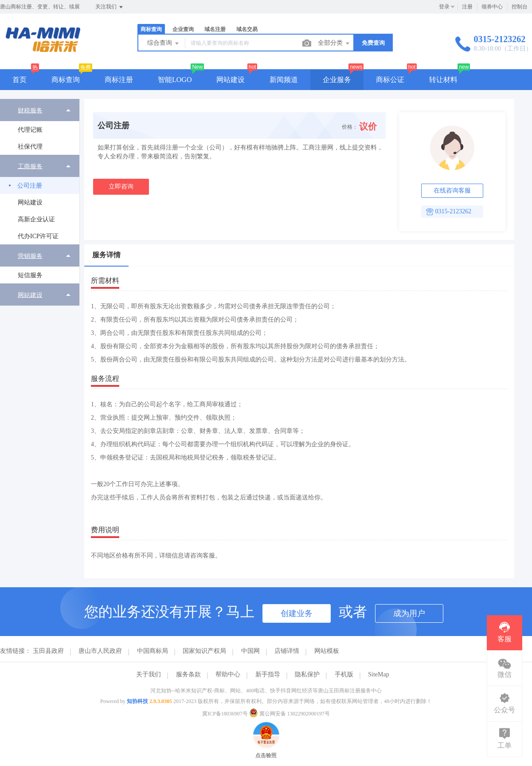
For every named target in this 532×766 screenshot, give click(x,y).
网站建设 (231, 80)
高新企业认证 (36, 219)
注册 (467, 7)
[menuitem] (40, 127)
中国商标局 (153, 651)
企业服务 (337, 80)
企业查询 (183, 29)
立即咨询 (121, 187)
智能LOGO (175, 80)
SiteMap (378, 674)
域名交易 (247, 29)
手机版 (344, 674)
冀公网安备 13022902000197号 (289, 714)
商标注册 (119, 80)
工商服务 (30, 166)
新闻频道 (284, 80)
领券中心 (492, 7)
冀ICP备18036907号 (225, 714)
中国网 (250, 651)
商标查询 (151, 29)
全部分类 (334, 43)
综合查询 (164, 43)
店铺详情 (287, 651)
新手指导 (268, 674)
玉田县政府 (48, 651)
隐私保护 (307, 674)
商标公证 (390, 80)
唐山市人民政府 (100, 651)
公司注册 (30, 186)
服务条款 (188, 674)
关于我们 (149, 674)
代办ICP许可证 (38, 236)
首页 (20, 80)
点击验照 (266, 726)
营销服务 (30, 256)
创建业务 (297, 613)
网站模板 (327, 651)
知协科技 (137, 701)
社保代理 (30, 147)
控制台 (520, 7)
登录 (444, 7)
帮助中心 (228, 674)
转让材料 (443, 80)
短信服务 (30, 275)
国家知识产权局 (204, 651)
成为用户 (409, 613)
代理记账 (30, 130)
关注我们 (110, 7)
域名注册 (215, 29)
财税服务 (30, 110)
